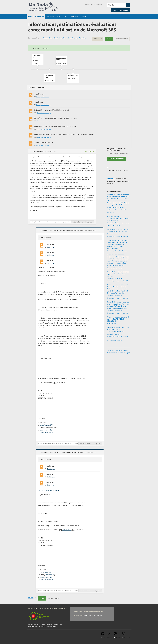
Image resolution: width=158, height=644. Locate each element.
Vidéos (109, 635)
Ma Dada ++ (111, 179)
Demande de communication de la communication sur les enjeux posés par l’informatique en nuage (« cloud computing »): (118, 305)
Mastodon (117, 635)
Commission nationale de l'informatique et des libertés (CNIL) (65, 38)
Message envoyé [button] (39, 151)
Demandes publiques (36, 17)
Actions (97, 39)
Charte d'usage (59, 624)
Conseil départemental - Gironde (117, 251)
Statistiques (74, 17)
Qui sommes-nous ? (34, 624)
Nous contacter (47, 624)
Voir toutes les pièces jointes (49, 490)
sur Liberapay (87, 616)
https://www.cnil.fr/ (46, 425)
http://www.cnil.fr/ (46, 430)
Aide (65, 17)
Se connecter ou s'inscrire (93, 5)
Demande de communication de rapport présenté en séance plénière (118, 274)
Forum (84, 17)
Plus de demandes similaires (114, 340)
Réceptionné (90, 151)
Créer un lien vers (78, 222)
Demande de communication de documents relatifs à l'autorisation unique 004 (118, 329)
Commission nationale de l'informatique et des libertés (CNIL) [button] (63, 231)
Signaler (90, 222)
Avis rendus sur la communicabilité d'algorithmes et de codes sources (118, 218)
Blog (59, 17)
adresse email (67, 530)
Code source (126, 635)
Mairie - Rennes (111, 324)
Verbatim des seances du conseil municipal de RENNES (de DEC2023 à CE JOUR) (118, 319)
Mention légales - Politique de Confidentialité (42, 627)
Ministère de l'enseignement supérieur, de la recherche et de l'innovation (117, 210)
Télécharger (50, 247)
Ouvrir (38, 97)
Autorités (50, 17)
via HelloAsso (98, 616)
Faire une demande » (120, 10)
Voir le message (45, 97)
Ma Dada (44, 7)
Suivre (109, 39)
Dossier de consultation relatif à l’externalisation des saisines (118, 230)
